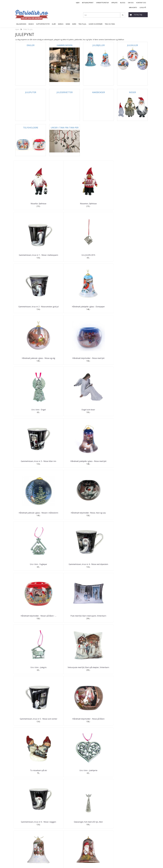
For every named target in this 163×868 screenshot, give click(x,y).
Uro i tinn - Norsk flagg (65, 825)
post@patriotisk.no (22, 856)
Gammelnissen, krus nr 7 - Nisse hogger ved (132, 567)
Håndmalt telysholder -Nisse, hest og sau (65, 360)
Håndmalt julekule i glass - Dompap (31, 618)
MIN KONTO (133, 7)
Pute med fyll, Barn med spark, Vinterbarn (65, 412)
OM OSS (131, 3)
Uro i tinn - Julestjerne (65, 670)
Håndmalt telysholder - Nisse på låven (65, 463)
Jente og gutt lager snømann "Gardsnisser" (99, 619)
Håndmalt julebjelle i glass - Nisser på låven (132, 515)
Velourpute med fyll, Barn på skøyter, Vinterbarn (132, 412)
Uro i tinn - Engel (31, 307)
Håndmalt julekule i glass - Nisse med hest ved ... (31, 567)
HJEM (78, 3)
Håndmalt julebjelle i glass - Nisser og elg (98, 515)
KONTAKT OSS (141, 3)
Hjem (17, 29)
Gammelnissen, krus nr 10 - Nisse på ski (65, 722)
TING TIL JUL (28, 29)
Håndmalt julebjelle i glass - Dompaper (65, 256)
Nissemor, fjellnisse (65, 204)
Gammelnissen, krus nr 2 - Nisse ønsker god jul (31, 256)
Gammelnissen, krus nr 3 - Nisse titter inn (98, 308)
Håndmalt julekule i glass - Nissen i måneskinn (31, 360)
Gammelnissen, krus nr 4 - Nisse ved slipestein (132, 360)
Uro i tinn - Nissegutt (99, 722)
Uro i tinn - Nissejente (65, 773)
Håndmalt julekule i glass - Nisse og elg (99, 256)
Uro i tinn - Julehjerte (132, 463)
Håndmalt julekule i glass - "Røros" (31, 773)
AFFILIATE (114, 3)
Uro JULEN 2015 (132, 204)
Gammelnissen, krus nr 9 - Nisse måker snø (98, 671)
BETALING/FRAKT (88, 3)
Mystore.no (19, 862)
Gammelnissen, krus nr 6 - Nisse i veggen (31, 515)
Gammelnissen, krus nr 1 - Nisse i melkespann (98, 204)
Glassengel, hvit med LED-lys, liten (65, 514)
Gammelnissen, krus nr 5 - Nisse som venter (31, 463)
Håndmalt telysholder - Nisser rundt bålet (31, 826)
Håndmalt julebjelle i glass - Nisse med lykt (132, 308)
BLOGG (123, 3)
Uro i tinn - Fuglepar (98, 359)
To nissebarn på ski (98, 463)
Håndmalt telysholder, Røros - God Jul (65, 567)
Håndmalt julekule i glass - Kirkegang (132, 671)
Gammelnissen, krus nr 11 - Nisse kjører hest (132, 722)
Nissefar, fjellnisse (31, 204)
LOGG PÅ (143, 7)
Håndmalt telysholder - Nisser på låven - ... (31, 412)
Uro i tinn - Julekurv (132, 618)
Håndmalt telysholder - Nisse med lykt (132, 256)
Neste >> (28, 844)
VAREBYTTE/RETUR (102, 3)
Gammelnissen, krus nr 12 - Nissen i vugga (99, 774)
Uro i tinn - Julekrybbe (98, 566)
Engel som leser (65, 307)
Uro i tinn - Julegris (98, 411)
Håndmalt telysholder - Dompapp (65, 618)
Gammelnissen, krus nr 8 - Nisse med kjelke (31, 671)
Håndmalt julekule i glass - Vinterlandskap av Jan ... (132, 774)
